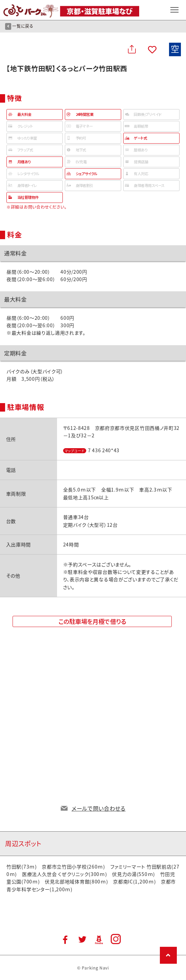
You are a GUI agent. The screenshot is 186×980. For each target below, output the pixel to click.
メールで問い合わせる (99, 808)
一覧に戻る (19, 26)
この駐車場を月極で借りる (92, 621)
